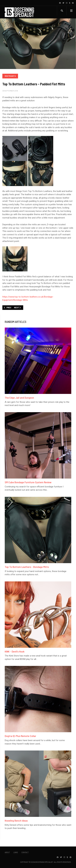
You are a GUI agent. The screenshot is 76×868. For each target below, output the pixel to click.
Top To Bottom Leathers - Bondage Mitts (27, 567)
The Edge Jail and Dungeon (19, 398)
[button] (71, 11)
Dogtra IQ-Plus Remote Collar (20, 736)
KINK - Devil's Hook (15, 651)
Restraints (10, 76)
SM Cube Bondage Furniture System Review (28, 482)
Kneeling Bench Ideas (16, 821)
